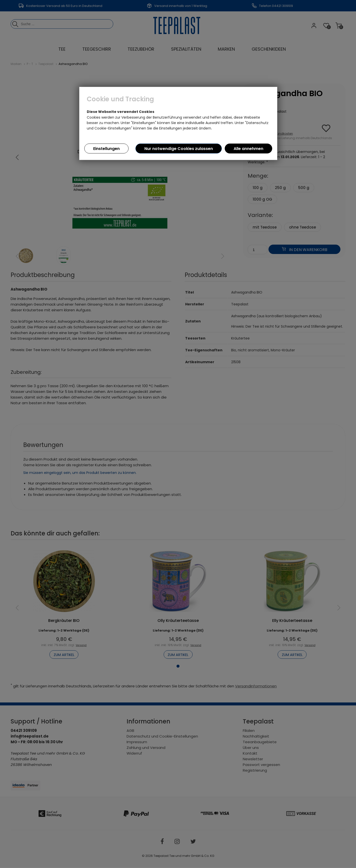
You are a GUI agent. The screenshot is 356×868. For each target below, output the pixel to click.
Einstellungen (106, 149)
